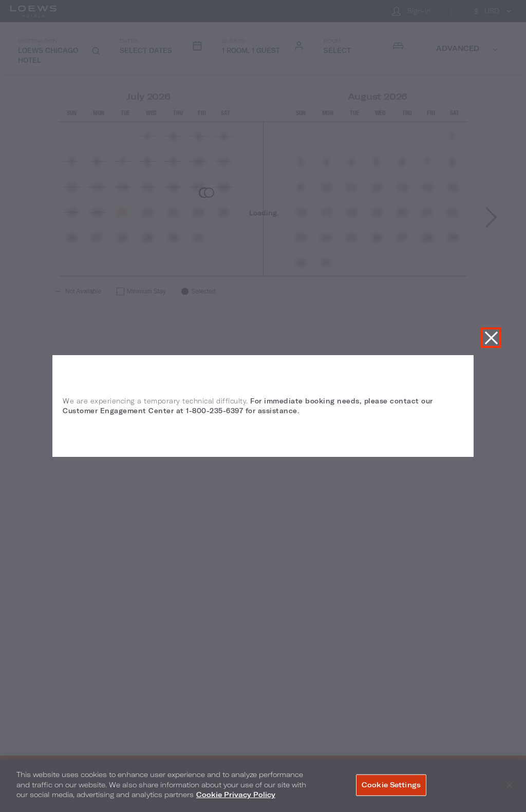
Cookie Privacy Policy (236, 795)
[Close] (510, 785)
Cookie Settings (391, 785)
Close (491, 338)
